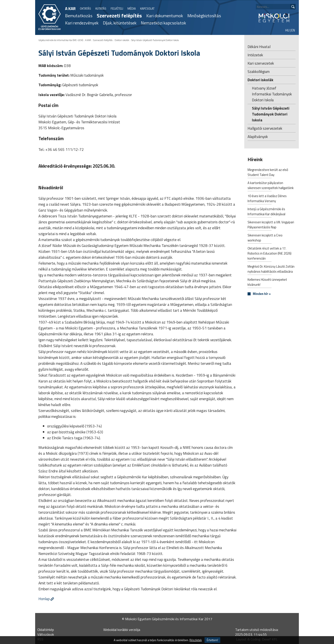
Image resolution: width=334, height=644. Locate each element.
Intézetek (255, 55)
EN (293, 30)
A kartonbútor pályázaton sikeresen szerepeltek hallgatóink (271, 186)
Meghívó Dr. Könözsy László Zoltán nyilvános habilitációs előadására (271, 269)
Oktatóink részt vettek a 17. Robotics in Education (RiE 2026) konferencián (269, 254)
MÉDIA (132, 9)
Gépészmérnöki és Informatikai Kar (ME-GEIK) (61, 40)
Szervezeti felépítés (119, 15)
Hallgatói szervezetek (265, 128)
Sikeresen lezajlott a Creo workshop (265, 238)
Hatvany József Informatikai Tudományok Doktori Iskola (272, 94)
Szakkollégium (259, 71)
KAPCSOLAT (147, 9)
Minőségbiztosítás (204, 16)
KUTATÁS (101, 9)
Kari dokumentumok (165, 16)
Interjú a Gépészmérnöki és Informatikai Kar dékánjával (266, 212)
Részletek (196, 640)
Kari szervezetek (261, 63)
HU (287, 30)
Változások (46, 634)
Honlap (44, 599)
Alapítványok (258, 137)
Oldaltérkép (46, 630)
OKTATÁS (85, 9)
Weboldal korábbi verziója (122, 630)
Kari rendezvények (82, 23)
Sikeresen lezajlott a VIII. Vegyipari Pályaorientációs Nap (271, 225)
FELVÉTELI (117, 9)
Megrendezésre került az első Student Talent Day (268, 173)
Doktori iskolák (122, 40)
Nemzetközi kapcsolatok (163, 23)
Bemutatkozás (79, 16)
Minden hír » (262, 294)
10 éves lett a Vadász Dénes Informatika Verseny (267, 199)
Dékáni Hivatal (259, 47)
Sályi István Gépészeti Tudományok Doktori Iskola (155, 40)
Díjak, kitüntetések (120, 23)
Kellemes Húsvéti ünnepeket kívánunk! (267, 282)
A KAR (70, 9)
